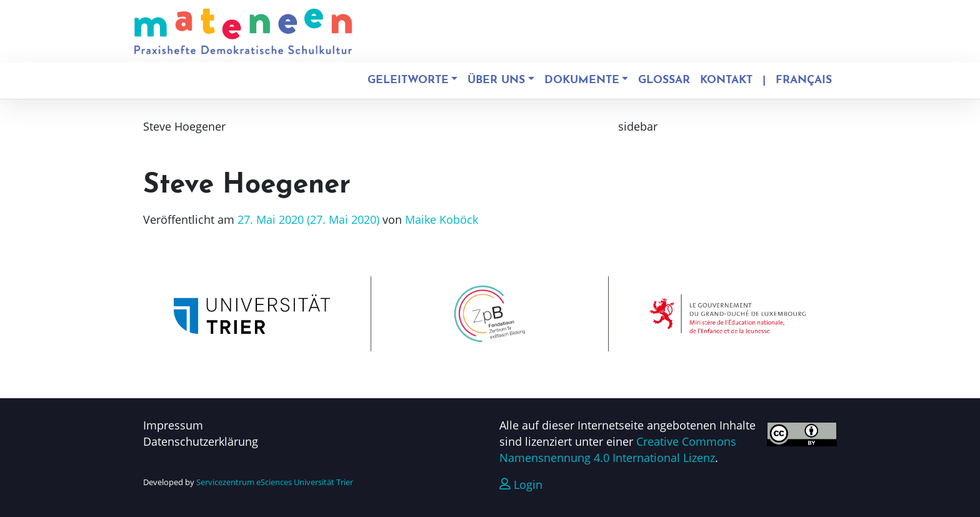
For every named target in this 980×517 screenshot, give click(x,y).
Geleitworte (408, 80)
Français (804, 80)
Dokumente (582, 80)
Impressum (173, 425)
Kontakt (726, 80)
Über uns (496, 80)
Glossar (664, 80)
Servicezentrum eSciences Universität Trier (275, 482)
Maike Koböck (440, 219)
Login (521, 484)
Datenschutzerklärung (201, 441)
